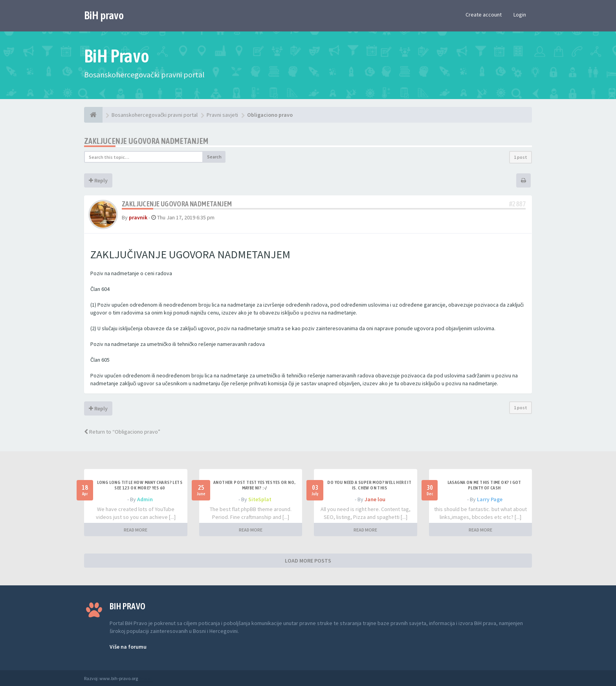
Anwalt (146, 678)
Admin (145, 499)
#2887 (517, 204)
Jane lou (375, 499)
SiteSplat (260, 499)
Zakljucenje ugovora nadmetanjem (146, 141)
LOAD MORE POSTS (308, 561)
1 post (521, 157)
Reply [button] (98, 180)
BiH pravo (104, 15)
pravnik (138, 217)
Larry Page (490, 499)
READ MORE (136, 530)
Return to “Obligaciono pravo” (122, 432)
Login (520, 15)
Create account (484, 15)
